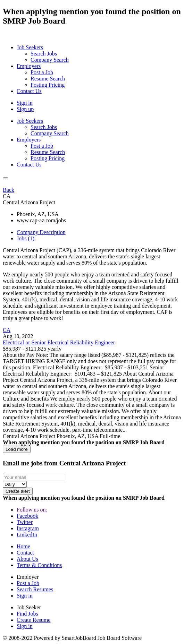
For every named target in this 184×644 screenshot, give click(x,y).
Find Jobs (27, 614)
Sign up (25, 109)
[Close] (6, 178)
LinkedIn (27, 535)
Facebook (27, 516)
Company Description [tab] (41, 232)
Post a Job (28, 583)
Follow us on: (32, 510)
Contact (25, 553)
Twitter (25, 522)
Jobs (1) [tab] (26, 238)
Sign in (25, 103)
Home (23, 546)
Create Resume (34, 620)
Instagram (28, 528)
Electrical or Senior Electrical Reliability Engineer (59, 342)
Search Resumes (35, 589)
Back (9, 190)
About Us (27, 559)
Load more (17, 449)
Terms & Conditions (39, 565)
